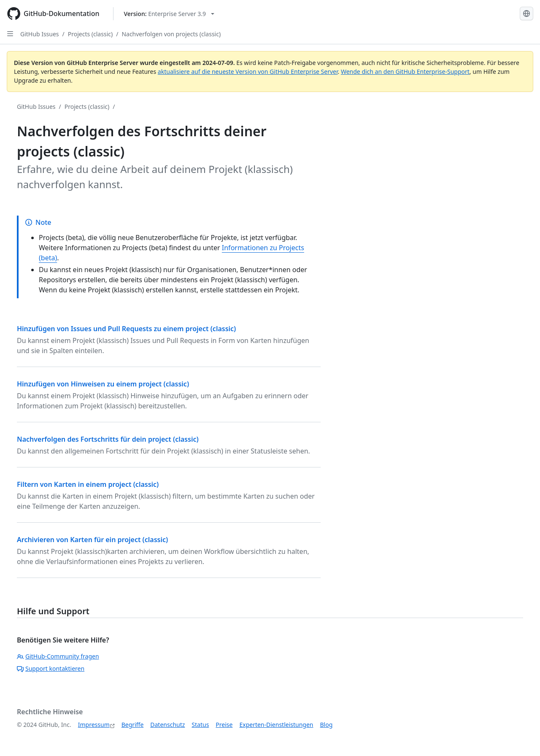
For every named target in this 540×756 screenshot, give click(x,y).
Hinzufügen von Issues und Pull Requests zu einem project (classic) (126, 329)
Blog (327, 725)
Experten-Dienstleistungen (276, 725)
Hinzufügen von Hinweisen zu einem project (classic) (103, 384)
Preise (224, 725)
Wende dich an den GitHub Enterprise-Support (405, 72)
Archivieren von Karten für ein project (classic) (92, 540)
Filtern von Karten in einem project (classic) (88, 484)
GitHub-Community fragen (58, 656)
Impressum (94, 725)
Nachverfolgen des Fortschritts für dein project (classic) (108, 439)
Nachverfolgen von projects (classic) (171, 34)
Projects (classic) (90, 34)
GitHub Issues (40, 34)
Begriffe (133, 725)
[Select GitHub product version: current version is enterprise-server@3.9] (169, 14)
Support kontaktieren (51, 668)
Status (200, 725)
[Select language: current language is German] (526, 13)
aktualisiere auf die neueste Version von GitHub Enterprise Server (248, 72)
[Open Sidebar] (10, 34)
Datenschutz (167, 725)
